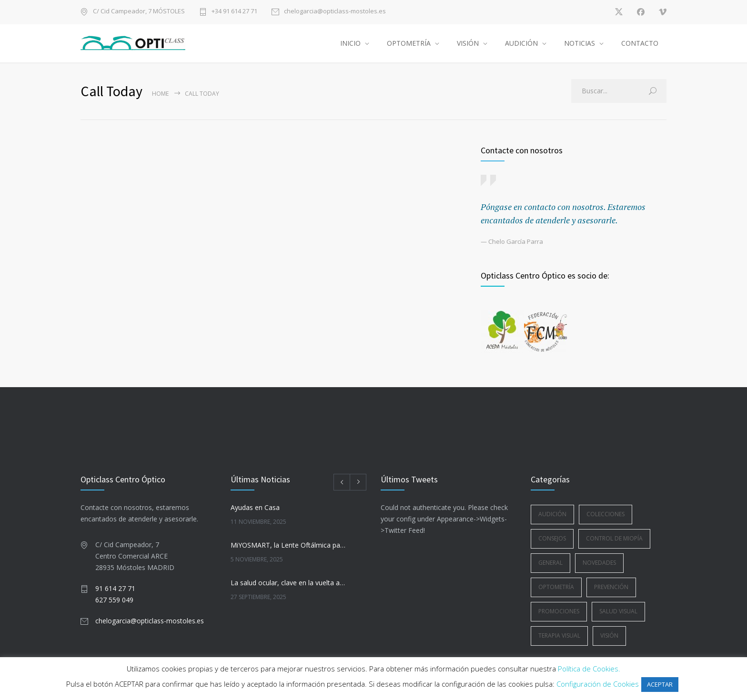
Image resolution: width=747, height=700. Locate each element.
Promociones (559, 611)
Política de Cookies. (589, 669)
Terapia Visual (559, 635)
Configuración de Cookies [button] (598, 684)
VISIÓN (468, 43)
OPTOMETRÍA (409, 43)
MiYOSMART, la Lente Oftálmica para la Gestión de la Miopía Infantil (288, 545)
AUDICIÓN (521, 43)
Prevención (611, 587)
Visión (609, 635)
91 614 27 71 (115, 588)
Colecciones (606, 514)
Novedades (599, 563)
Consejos (552, 538)
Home (160, 94)
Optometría (556, 587)
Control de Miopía (614, 538)
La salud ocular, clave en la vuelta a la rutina (288, 583)
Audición (552, 514)
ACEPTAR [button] (660, 684)
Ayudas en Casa (255, 507)
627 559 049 (114, 600)
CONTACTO (640, 43)
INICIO (350, 43)
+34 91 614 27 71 (234, 12)
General (550, 563)
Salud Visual (618, 611)
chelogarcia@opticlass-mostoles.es (335, 12)
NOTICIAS (580, 43)
